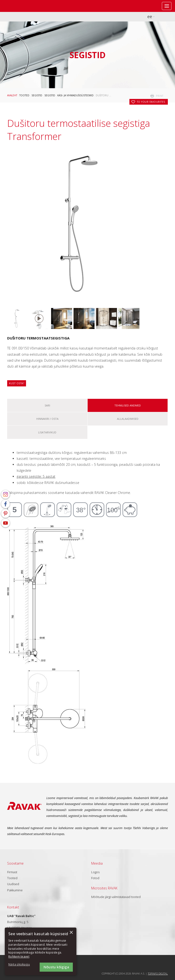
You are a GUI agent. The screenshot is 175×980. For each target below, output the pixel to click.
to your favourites (151, 102)
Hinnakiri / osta (47, 419)
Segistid (37, 95)
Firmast (12, 872)
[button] (21, 965)
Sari (47, 405)
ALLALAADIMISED (128, 419)
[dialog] (41, 951)
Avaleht (12, 95)
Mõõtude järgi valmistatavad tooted (116, 897)
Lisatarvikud (47, 432)
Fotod (95, 878)
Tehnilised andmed (128, 405)
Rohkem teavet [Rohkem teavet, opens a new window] (19, 957)
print (160, 96)
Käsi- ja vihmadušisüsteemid (75, 95)
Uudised (13, 884)
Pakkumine (15, 890)
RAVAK (18, 6)
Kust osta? (17, 383)
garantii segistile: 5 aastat (36, 476)
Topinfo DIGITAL (158, 973)
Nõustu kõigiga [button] (56, 967)
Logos (95, 872)
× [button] (71, 933)
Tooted (24, 95)
